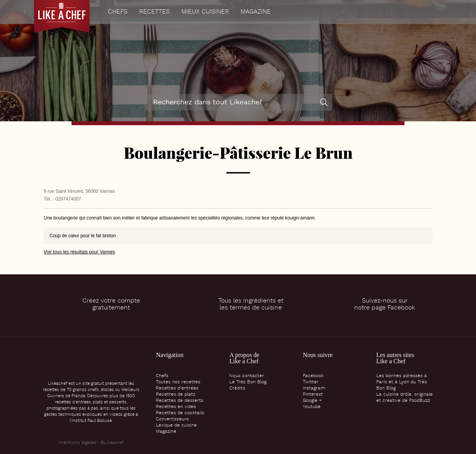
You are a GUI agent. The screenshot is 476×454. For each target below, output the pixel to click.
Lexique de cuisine (176, 425)
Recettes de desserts (180, 401)
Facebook (313, 376)
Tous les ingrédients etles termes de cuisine (251, 304)
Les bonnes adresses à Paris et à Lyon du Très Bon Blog (402, 382)
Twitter (311, 382)
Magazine (256, 12)
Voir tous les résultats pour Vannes (79, 252)
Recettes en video (176, 407)
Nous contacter (247, 376)
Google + (312, 401)
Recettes (154, 12)
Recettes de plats (176, 394)
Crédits (237, 388)
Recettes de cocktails (180, 413)
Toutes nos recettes (178, 382)
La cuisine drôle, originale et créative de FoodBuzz (404, 398)
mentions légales (78, 443)
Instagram (314, 388)
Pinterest (313, 394)
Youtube (312, 407)
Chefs (118, 12)
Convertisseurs (172, 419)
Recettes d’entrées (177, 388)
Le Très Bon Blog (248, 382)
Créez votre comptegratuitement (111, 304)
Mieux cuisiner (205, 12)
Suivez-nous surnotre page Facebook (385, 304)
